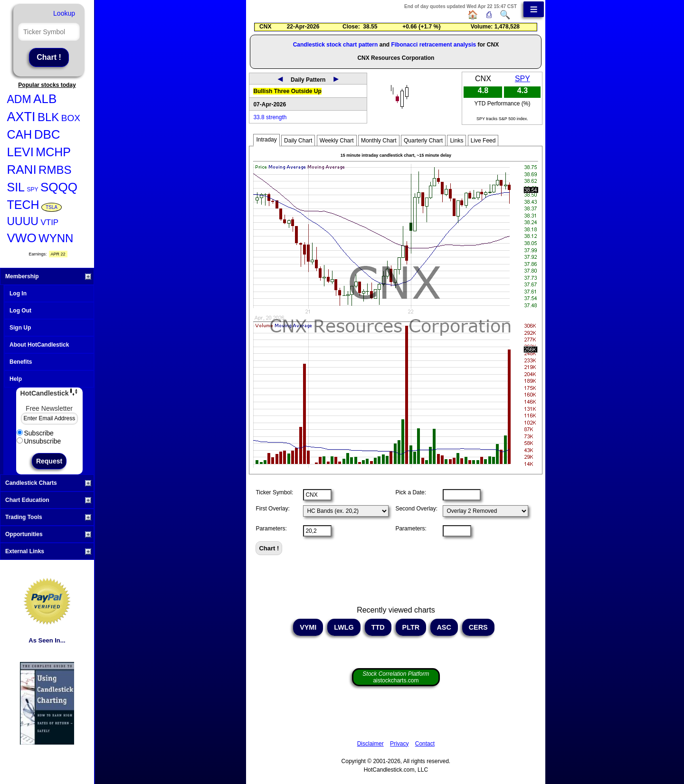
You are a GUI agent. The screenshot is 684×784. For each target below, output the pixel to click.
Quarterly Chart (423, 141)
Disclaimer (370, 744)
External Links (48, 551)
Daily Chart (298, 141)
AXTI (21, 117)
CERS (478, 627)
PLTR (411, 627)
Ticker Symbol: (274, 492)
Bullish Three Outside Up (287, 91)
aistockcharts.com (396, 677)
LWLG (344, 627)
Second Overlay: (416, 509)
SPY (32, 189)
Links (456, 141)
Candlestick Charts (48, 483)
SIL (16, 187)
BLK (48, 117)
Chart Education (48, 500)
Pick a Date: (411, 492)
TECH (23, 205)
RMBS (55, 170)
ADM (19, 99)
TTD (378, 627)
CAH (20, 134)
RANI (22, 170)
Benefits (21, 362)
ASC (444, 627)
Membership (48, 276)
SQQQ (59, 187)
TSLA (52, 207)
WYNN (56, 238)
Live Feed (483, 141)
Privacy (399, 744)
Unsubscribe (39, 441)
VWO (22, 238)
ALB (45, 99)
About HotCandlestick (39, 345)
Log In (18, 293)
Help (16, 379)
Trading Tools (48, 517)
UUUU (23, 221)
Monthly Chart (379, 141)
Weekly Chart (337, 141)
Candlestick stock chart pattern (336, 45)
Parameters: (271, 529)
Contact (425, 744)
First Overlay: (272, 509)
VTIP (49, 222)
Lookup (64, 13)
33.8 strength (270, 117)
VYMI (308, 627)
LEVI (20, 152)
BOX (71, 118)
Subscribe (35, 433)
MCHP (53, 152)
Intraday (266, 140)
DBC (47, 134)
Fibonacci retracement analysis (433, 45)
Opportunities (48, 534)
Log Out (20, 311)
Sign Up (20, 328)
